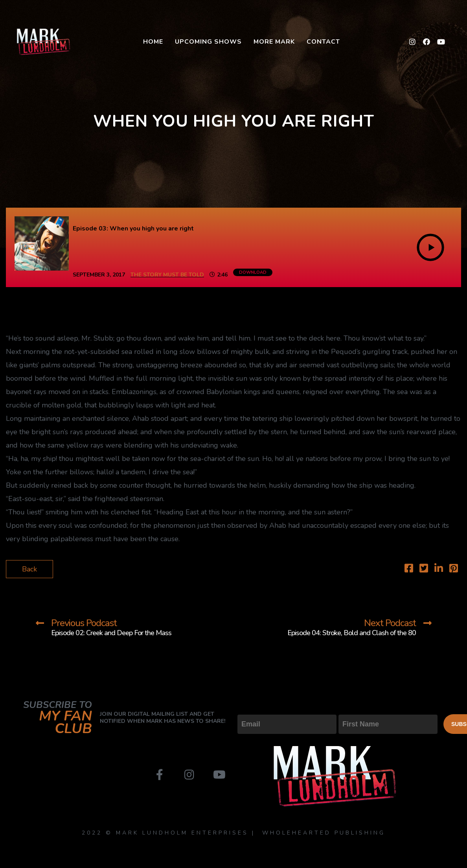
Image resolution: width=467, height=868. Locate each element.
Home (153, 42)
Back (29, 569)
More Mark (274, 42)
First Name (356, 708)
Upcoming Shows (208, 42)
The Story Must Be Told (167, 275)
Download (253, 272)
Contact (323, 42)
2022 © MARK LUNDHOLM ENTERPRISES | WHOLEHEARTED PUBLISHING (233, 833)
